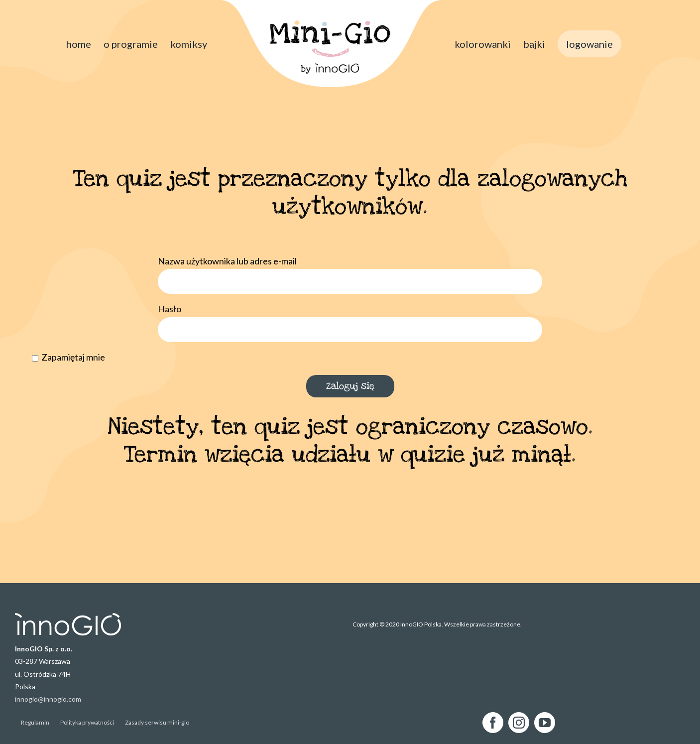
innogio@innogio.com (48, 699)
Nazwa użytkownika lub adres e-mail (227, 261)
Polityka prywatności (87, 722)
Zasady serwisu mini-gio (157, 722)
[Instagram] (519, 723)
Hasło (170, 309)
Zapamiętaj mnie (68, 357)
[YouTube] (545, 723)
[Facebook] (493, 723)
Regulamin (35, 722)
